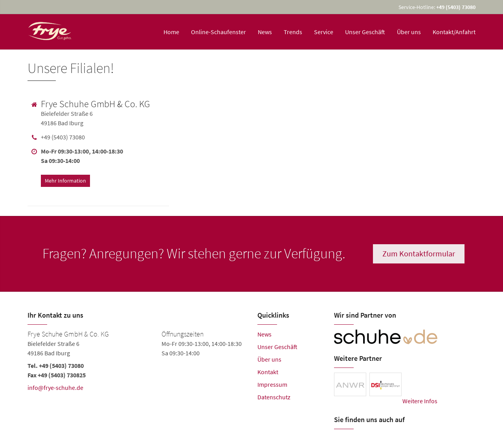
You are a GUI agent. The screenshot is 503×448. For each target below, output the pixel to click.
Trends (293, 32)
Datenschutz (274, 397)
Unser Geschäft (365, 32)
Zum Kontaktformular (420, 253)
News (265, 32)
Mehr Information (65, 179)
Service (324, 32)
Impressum (272, 384)
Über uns (409, 32)
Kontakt (268, 372)
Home (171, 32)
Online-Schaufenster (218, 32)
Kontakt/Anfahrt (454, 32)
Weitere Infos (420, 401)
